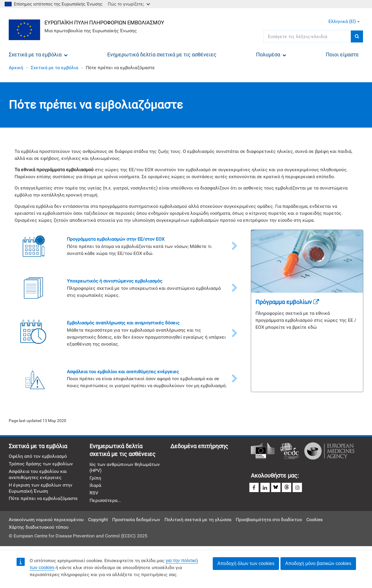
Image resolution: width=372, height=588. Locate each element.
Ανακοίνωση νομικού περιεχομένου (46, 522)
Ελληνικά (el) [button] (344, 21)
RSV (94, 495)
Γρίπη (95, 479)
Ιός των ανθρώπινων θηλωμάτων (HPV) (125, 469)
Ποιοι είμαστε (342, 54)
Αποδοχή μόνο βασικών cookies (318, 563)
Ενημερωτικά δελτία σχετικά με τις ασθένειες (162, 54)
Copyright (98, 522)
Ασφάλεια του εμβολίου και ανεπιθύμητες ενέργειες (38, 476)
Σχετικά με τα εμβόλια (38, 54)
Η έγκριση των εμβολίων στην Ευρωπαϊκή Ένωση (41, 489)
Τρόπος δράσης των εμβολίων (41, 465)
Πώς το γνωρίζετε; (129, 4)
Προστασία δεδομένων (136, 522)
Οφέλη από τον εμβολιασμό (38, 457)
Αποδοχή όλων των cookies (246, 563)
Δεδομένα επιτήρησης (199, 447)
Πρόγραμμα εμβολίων (287, 302)
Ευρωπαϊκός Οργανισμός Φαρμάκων (329, 452)
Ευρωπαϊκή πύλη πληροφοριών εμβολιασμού (105, 22)
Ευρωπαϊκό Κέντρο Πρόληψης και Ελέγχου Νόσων (289, 452)
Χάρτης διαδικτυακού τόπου (39, 529)
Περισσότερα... (105, 502)
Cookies (314, 522)
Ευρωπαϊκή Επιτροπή (263, 452)
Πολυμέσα (271, 54)
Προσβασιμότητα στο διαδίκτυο (269, 522)
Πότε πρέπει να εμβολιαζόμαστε (43, 500)
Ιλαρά (95, 487)
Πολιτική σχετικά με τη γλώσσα (198, 522)
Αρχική (16, 68)
